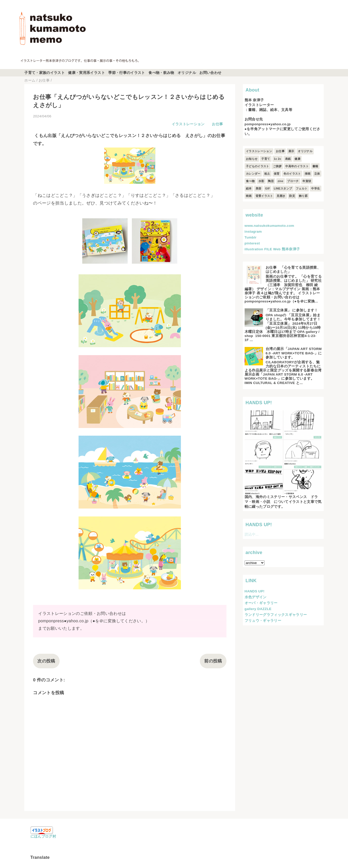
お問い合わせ (210, 73)
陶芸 (271, 181)
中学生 (316, 188)
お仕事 (217, 124)
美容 (259, 188)
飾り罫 (303, 196)
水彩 (261, 181)
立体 (317, 174)
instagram (253, 232)
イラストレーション (188, 124)
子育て (266, 159)
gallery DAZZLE (258, 609)
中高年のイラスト (297, 166)
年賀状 (307, 181)
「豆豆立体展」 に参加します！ (292, 310)
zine (280, 181)
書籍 (315, 166)
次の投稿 (46, 661)
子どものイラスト (258, 166)
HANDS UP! (255, 591)
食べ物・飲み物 (161, 73)
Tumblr (251, 237)
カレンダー (253, 174)
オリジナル (187, 73)
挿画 (308, 174)
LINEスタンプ (283, 188)
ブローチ (293, 181)
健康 (297, 159)
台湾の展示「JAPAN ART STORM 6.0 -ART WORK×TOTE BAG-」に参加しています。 (294, 353)
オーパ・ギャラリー (261, 603)
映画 (249, 196)
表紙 (288, 159)
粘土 (267, 174)
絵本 (249, 188)
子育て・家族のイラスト (45, 73)
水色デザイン (256, 597)
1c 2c (278, 159)
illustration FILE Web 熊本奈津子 (272, 249)
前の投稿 (213, 661)
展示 (291, 151)
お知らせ (252, 159)
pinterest (252, 243)
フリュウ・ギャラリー (263, 621)
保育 (277, 174)
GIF (268, 188)
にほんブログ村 (43, 836)
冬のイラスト (292, 174)
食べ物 (250, 181)
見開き (281, 196)
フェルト (302, 188)
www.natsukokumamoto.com (269, 226)
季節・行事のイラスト (127, 73)
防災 (292, 196)
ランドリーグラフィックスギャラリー (276, 615)
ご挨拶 (277, 166)
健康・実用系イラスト (86, 73)
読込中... (252, 534)
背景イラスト (264, 196)
